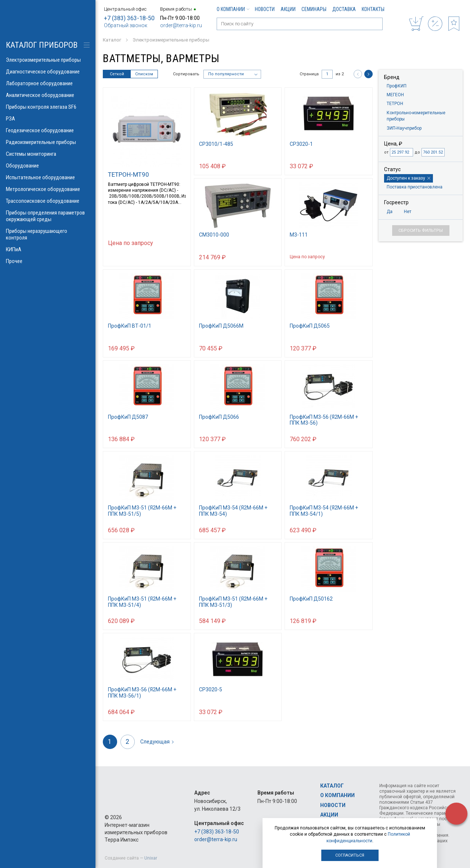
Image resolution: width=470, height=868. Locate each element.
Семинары (314, 9)
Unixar (151, 858)
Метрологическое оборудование (48, 189)
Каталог (332, 786)
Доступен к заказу (408, 178)
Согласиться (350, 855)
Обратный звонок (126, 25)
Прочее (48, 261)
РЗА (48, 119)
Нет (408, 212)
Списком (144, 74)
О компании (233, 9)
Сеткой (117, 74)
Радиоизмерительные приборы (48, 142)
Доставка (344, 9)
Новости (265, 9)
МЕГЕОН (395, 95)
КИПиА (48, 249)
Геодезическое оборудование (48, 130)
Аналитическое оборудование (48, 95)
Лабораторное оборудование (48, 83)
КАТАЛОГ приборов (42, 45)
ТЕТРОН (395, 104)
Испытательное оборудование (48, 177)
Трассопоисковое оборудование (48, 201)
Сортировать (186, 74)
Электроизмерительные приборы (48, 60)
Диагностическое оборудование (48, 72)
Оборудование (48, 166)
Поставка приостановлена (415, 187)
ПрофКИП (397, 86)
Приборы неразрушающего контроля (48, 234)
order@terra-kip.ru (181, 25)
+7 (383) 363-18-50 (129, 18)
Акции (288, 9)
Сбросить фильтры (421, 230)
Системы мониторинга (48, 154)
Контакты (373, 9)
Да (390, 212)
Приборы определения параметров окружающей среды (48, 216)
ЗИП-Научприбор (404, 128)
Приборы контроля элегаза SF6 (48, 107)
